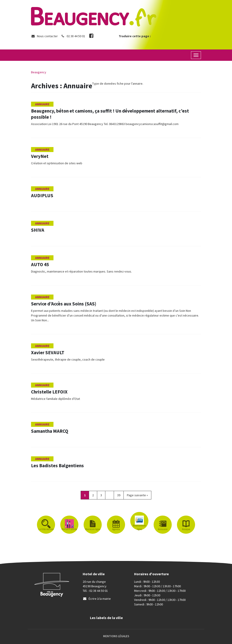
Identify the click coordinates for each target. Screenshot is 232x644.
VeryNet (40, 156)
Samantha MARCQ (50, 431)
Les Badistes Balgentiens (57, 466)
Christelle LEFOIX (49, 392)
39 (119, 495)
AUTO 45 (40, 264)
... (110, 495)
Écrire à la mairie (97, 599)
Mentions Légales (116, 636)
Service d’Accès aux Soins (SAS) (64, 304)
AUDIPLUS (42, 195)
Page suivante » (137, 495)
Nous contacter (44, 36)
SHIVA (38, 230)
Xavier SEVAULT (48, 353)
